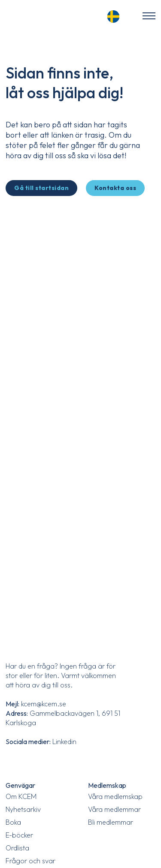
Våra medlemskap (115, 796)
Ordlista (17, 848)
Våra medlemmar (114, 809)
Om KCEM (21, 796)
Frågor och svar (30, 861)
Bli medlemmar (111, 822)
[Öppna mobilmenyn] (149, 16)
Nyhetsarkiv (23, 809)
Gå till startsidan (41, 188)
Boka (13, 822)
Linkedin (64, 741)
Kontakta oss (115, 188)
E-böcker (19, 835)
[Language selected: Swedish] (116, 15)
